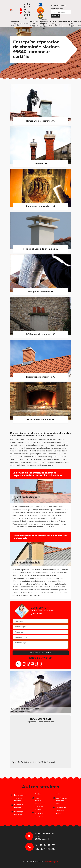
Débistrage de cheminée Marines (62, 801)
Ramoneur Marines (19, 806)
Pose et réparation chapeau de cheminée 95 (44, 24)
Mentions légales (51, 862)
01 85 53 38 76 (27, 7)
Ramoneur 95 (25, 24)
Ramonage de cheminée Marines (20, 798)
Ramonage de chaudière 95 (34, 24)
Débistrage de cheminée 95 (62, 24)
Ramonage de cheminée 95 (15, 24)
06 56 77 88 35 (27, 15)
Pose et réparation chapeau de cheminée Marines (40, 804)
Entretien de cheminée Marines (61, 811)
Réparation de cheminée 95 (72, 24)
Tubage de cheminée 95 (53, 24)
